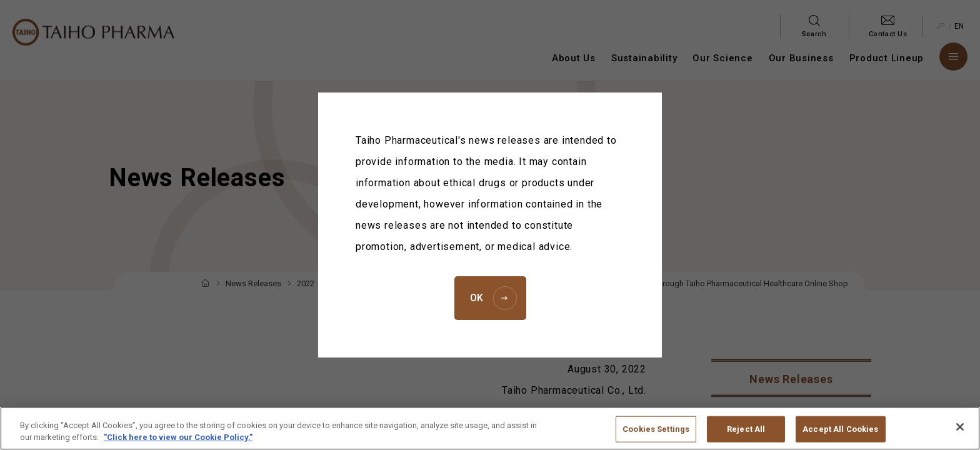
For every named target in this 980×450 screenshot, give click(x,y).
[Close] (960, 435)
